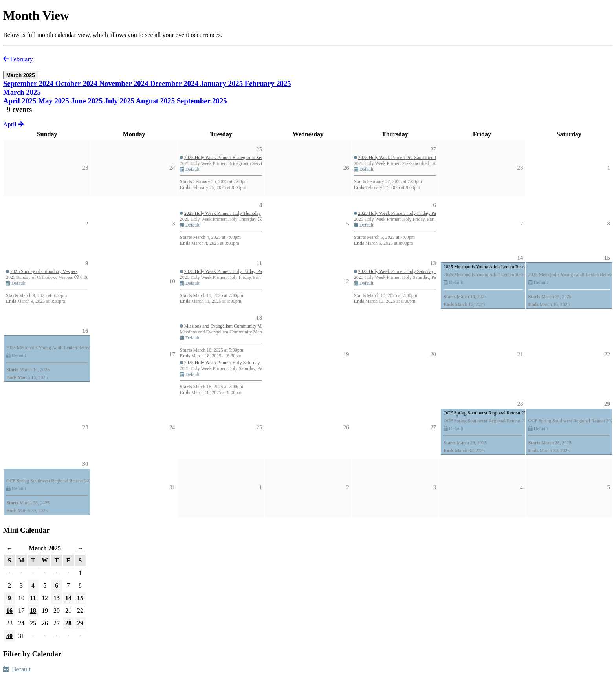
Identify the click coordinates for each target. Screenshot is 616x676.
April (13, 124)
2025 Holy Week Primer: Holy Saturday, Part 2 (229, 363)
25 (259, 427)
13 (433, 263)
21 (520, 354)
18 (259, 318)
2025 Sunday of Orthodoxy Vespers (44, 271)
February (18, 59)
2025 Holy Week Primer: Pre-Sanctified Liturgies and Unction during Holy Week (435, 158)
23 (85, 427)
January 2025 (222, 83)
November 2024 (125, 83)
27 (433, 427)
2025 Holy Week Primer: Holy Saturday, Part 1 (403, 271)
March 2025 (22, 92)
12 (346, 281)
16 (85, 331)
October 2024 (77, 83)
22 (607, 354)
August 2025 (156, 101)
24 (172, 427)
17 (172, 354)
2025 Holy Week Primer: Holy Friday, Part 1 (401, 213)
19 (346, 354)
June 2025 (88, 101)
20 (433, 354)
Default (17, 669)
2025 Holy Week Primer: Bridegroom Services (228, 158)
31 (172, 487)
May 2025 (54, 101)
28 (520, 404)
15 (607, 258)
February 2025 (268, 83)
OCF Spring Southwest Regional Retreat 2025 (487, 413)
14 (520, 258)
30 (85, 464)
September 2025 (202, 101)
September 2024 (29, 83)
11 (259, 263)
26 (346, 427)
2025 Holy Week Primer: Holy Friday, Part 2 (226, 271)
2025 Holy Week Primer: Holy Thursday (223, 213)
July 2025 (120, 101)
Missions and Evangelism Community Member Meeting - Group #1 (248, 326)
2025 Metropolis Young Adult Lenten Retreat (486, 267)
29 (607, 404)
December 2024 (175, 83)
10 (172, 281)
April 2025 (21, 101)
